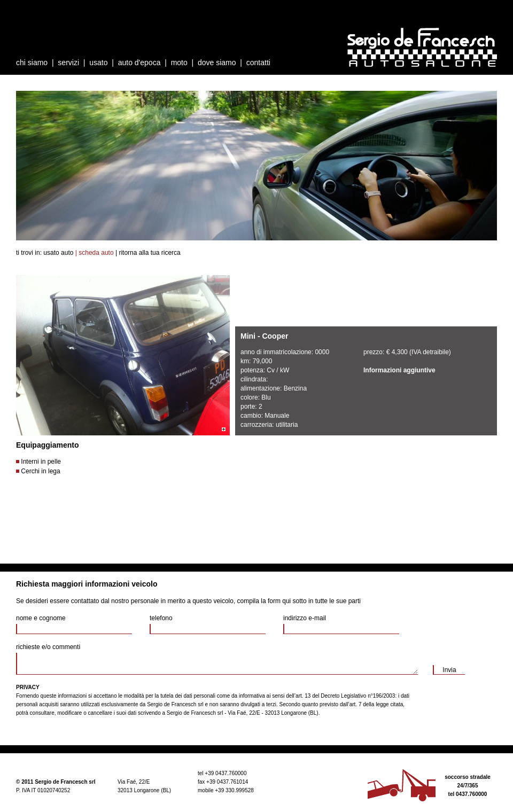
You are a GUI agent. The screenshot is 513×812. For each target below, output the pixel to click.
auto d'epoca (139, 63)
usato (98, 63)
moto (179, 63)
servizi (68, 63)
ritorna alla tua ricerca (149, 253)
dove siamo (217, 63)
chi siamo (32, 63)
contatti (258, 63)
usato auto (58, 253)
